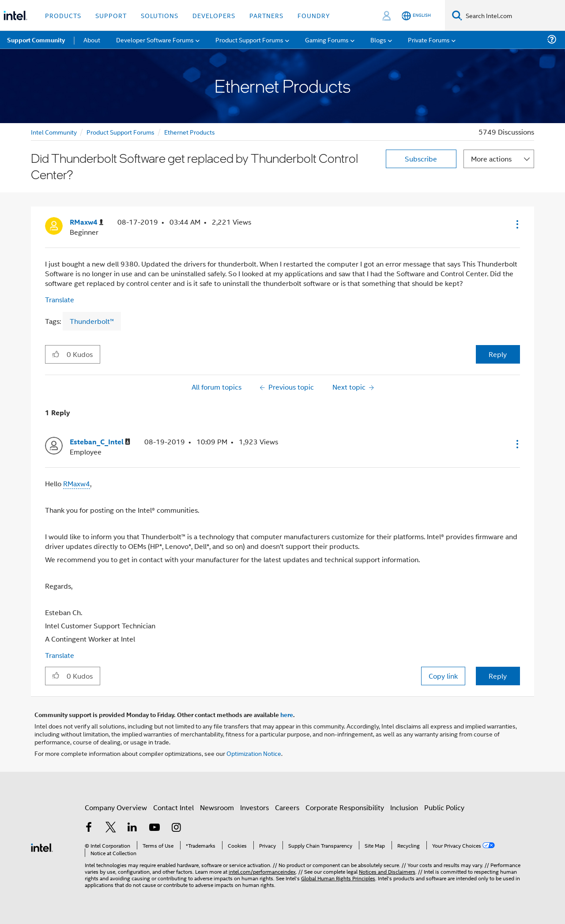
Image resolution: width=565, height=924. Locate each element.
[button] (516, 224)
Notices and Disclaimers (387, 871)
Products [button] (63, 15)
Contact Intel (173, 807)
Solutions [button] (160, 15)
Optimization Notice (254, 753)
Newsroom (217, 807)
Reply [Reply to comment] (498, 676)
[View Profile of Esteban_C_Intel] (100, 442)
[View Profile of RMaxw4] (87, 222)
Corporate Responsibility (345, 807)
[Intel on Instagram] (176, 828)
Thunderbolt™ (92, 321)
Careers (287, 807)
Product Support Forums (121, 132)
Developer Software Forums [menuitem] (155, 39)
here (287, 714)
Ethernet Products (190, 132)
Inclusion (404, 807)
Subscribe (421, 159)
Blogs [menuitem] (378, 39)
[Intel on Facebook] (89, 828)
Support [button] (111, 15)
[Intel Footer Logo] (42, 847)
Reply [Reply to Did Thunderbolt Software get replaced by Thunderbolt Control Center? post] (498, 354)
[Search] (457, 15)
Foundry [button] (314, 15)
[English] (416, 16)
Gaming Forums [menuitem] (327, 39)
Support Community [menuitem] (36, 40)
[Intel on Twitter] (111, 828)
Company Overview (116, 807)
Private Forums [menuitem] (429, 39)
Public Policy (444, 807)
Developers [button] (214, 15)
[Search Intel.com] (514, 15)
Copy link (443, 676)
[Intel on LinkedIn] (132, 828)
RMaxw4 (77, 483)
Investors (254, 807)
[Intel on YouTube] (154, 828)
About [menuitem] (92, 39)
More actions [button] (491, 159)
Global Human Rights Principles (338, 878)
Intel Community (54, 132)
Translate (60, 299)
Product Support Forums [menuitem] (249, 39)
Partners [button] (266, 15)
